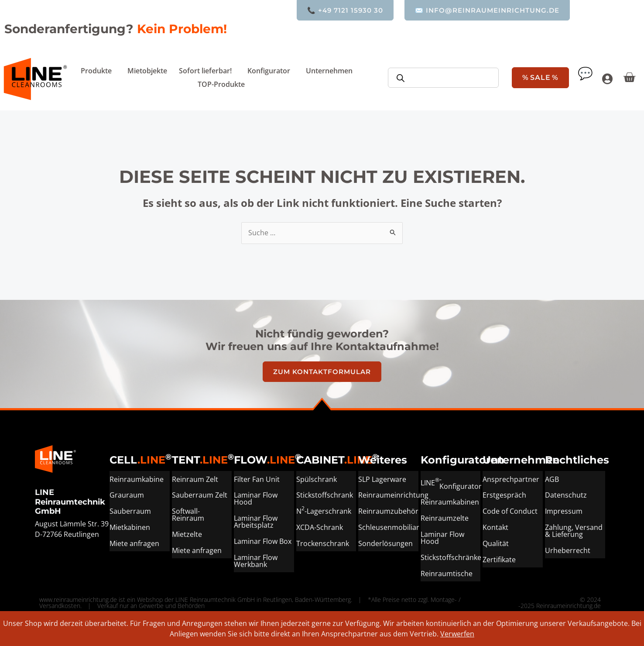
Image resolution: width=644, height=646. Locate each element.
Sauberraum (130, 510)
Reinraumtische (447, 571)
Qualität (496, 542)
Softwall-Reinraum (188, 514)
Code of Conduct (510, 510)
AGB (552, 479)
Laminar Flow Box (263, 540)
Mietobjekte (147, 71)
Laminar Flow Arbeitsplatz (256, 521)
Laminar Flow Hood (256, 498)
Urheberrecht (568, 549)
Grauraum (127, 495)
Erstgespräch (504, 495)
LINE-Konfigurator (451, 482)
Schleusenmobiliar (388, 526)
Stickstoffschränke (451, 556)
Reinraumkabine (137, 479)
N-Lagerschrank (324, 509)
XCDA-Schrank (320, 526)
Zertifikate (499, 557)
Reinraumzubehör (388, 510)
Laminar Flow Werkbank (256, 559)
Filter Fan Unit (257, 479)
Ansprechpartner (511, 479)
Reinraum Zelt (195, 479)
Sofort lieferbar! (207, 71)
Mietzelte (187, 533)
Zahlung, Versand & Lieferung (574, 529)
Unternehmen (331, 71)
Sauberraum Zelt (200, 495)
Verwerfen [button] (457, 634)
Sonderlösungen (385, 542)
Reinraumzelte (445, 517)
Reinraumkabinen (450, 502)
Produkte (98, 71)
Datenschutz (566, 495)
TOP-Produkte (221, 84)
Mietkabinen (130, 526)
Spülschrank (317, 479)
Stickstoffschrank (325, 495)
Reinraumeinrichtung (388, 495)
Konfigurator (271, 71)
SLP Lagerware (382, 479)
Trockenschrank (323, 542)
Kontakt (495, 526)
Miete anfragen (134, 542)
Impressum (564, 510)
